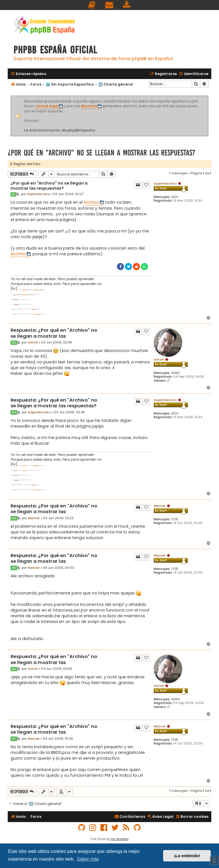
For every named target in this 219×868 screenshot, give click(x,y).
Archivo (92, 202)
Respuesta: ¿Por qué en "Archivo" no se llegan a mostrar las (54, 333)
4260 (175, 373)
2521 (175, 197)
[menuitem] (92, 5)
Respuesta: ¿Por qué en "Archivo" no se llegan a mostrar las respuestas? (54, 403)
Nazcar (160, 506)
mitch (159, 359)
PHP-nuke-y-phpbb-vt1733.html (37, 314)
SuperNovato (165, 183)
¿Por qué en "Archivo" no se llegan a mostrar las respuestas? (102, 153)
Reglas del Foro (25, 164)
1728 (175, 519)
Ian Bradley (120, 839)
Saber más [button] (88, 859)
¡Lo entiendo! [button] (187, 856)
